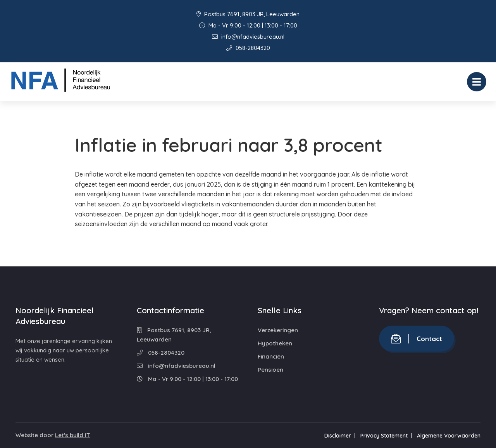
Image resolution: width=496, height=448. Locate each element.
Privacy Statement (384, 436)
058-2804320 (248, 48)
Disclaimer (338, 436)
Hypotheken (275, 343)
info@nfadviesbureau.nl (248, 37)
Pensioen (270, 370)
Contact (417, 339)
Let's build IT (72, 435)
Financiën (271, 356)
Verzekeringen (278, 330)
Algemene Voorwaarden (449, 436)
